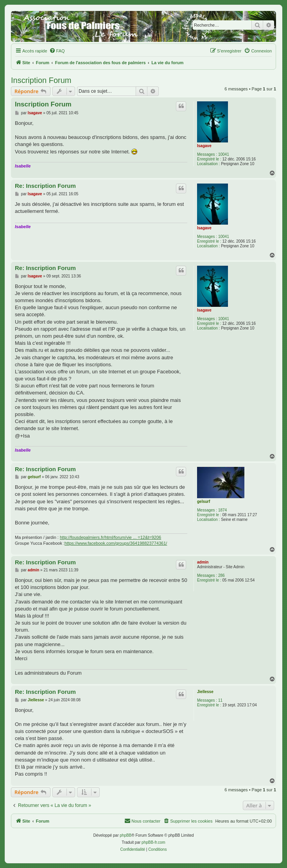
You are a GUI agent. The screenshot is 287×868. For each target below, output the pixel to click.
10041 (224, 154)
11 (220, 700)
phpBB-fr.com (153, 842)
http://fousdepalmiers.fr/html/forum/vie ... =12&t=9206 (110, 537)
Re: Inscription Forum (45, 186)
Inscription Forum (41, 80)
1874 (222, 510)
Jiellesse (205, 692)
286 (222, 575)
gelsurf (204, 502)
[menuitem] (57, 51)
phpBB (126, 835)
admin (203, 562)
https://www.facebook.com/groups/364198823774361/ (116, 543)
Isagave (204, 146)
